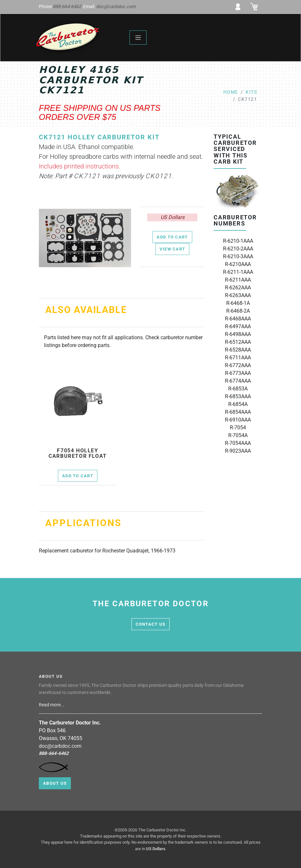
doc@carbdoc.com (116, 7)
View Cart (173, 249)
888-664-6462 (67, 7)
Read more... (52, 705)
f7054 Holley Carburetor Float (78, 453)
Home (231, 92)
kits (251, 92)
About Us (55, 783)
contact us (151, 624)
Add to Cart (172, 237)
